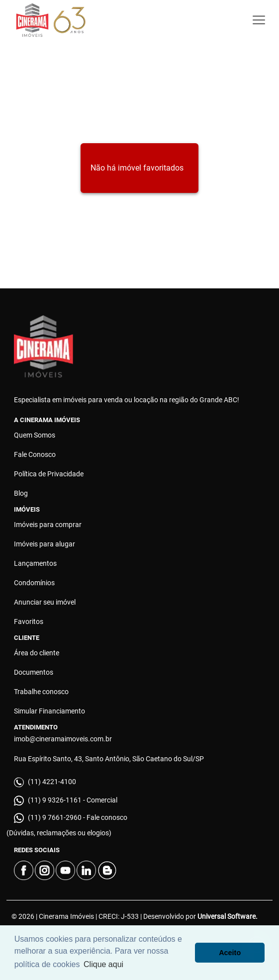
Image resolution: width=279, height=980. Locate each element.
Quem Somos (35, 435)
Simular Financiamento (49, 711)
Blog (21, 493)
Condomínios (34, 583)
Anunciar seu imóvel (45, 602)
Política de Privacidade (49, 474)
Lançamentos (35, 563)
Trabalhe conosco (41, 692)
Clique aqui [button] (103, 964)
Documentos (34, 672)
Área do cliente (37, 653)
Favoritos (29, 622)
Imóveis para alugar (45, 544)
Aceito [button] (230, 953)
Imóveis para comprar (48, 525)
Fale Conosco (35, 454)
